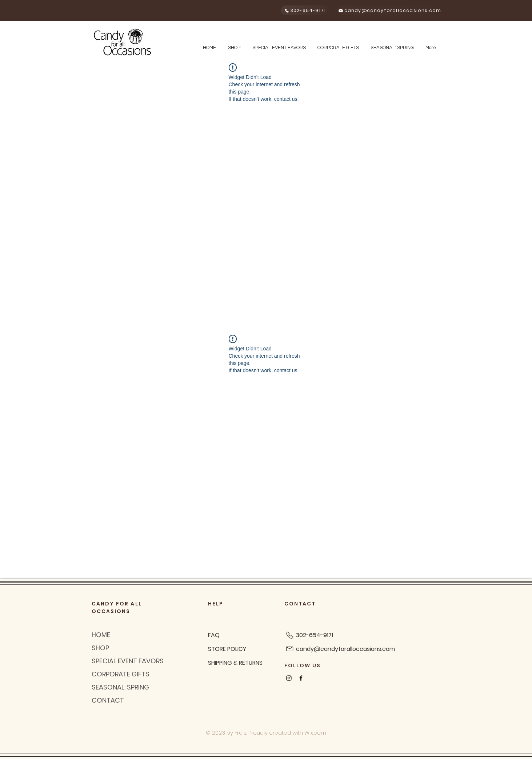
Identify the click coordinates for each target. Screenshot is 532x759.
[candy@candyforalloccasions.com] (390, 10)
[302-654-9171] (305, 10)
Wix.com (315, 733)
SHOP (100, 648)
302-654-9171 (315, 635)
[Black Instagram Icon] (289, 678)
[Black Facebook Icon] (301, 678)
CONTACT (108, 700)
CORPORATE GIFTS (121, 674)
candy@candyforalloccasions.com (345, 649)
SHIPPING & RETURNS (235, 663)
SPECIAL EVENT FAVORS (128, 661)
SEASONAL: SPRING (120, 687)
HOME (101, 635)
